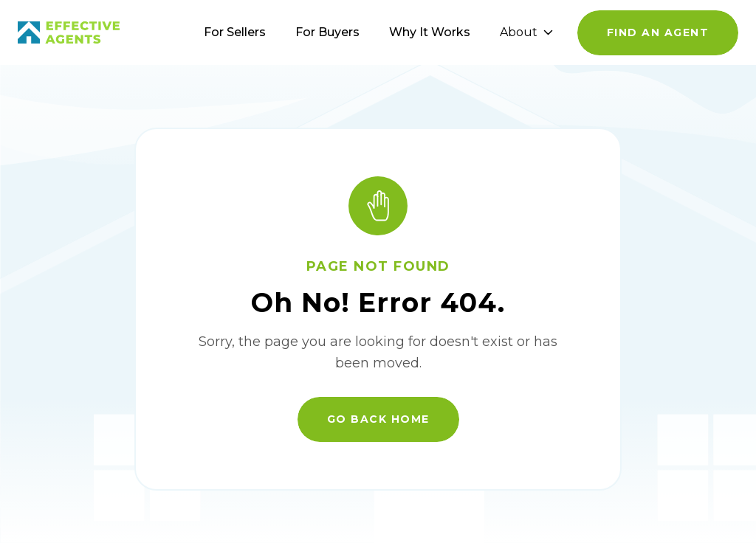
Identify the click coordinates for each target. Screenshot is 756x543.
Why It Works (430, 32)
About (526, 32)
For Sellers (235, 32)
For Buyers (327, 32)
